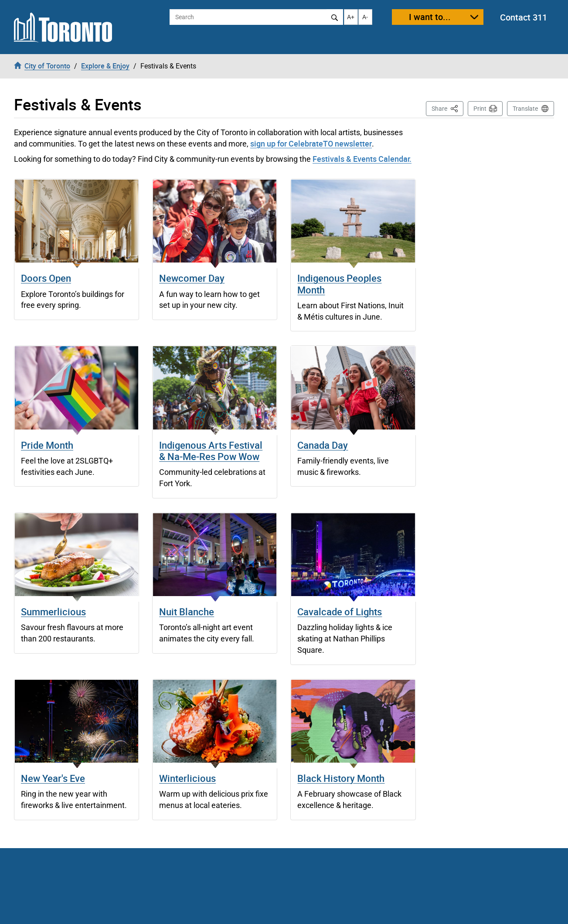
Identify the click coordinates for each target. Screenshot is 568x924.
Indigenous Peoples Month (339, 284)
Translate (525, 109)
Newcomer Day (192, 278)
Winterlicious (187, 778)
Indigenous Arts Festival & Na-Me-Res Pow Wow (211, 451)
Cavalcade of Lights (340, 612)
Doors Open (46, 278)
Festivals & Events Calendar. (362, 159)
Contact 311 (524, 17)
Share (447, 108)
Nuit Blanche (187, 612)
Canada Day (323, 445)
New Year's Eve (53, 778)
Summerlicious (53, 612)
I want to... (430, 17)
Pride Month (47, 445)
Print (480, 109)
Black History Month (341, 778)
